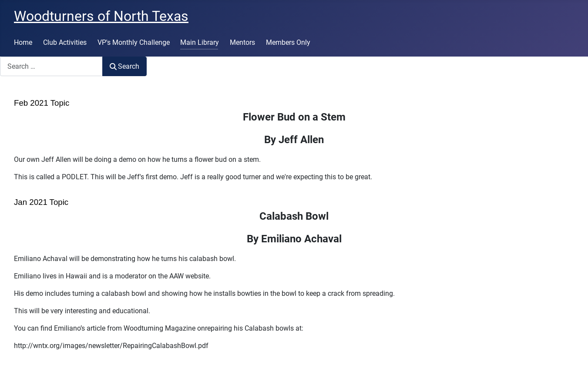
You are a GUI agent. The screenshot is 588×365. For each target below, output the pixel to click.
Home (23, 42)
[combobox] (51, 66)
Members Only (288, 42)
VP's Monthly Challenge (134, 42)
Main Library (200, 42)
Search (124, 66)
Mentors (242, 42)
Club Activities (65, 42)
